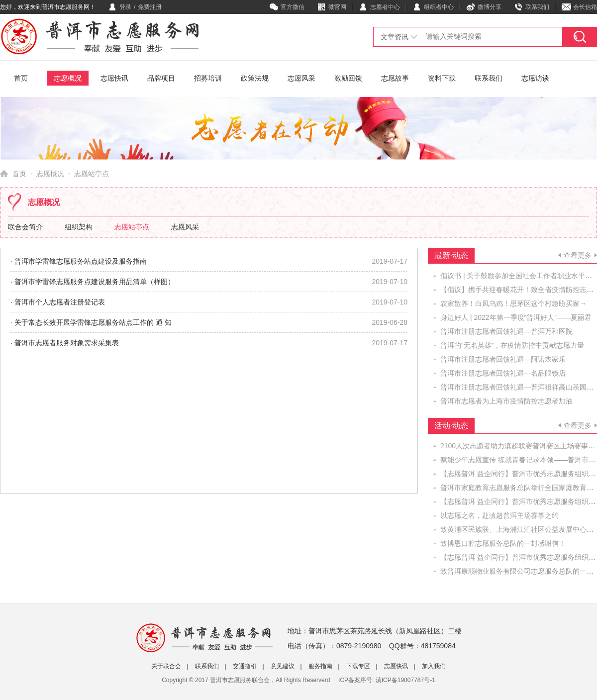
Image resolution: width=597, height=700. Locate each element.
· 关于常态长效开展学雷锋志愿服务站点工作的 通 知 (91, 322)
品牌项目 (161, 78)
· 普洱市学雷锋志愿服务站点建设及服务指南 (79, 261)
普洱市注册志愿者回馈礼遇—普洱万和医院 (506, 331)
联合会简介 (25, 227)
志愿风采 (301, 78)
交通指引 (245, 666)
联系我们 (537, 7)
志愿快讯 (114, 78)
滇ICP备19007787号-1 (405, 680)
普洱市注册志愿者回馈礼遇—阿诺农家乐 (503, 359)
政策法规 (255, 78)
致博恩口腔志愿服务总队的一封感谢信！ (503, 543)
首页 (21, 78)
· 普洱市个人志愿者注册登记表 (58, 302)
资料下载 (442, 78)
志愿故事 (395, 78)
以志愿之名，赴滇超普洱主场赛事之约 (499, 515)
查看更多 (578, 255)
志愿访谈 (535, 78)
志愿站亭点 (132, 227)
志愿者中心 (385, 7)
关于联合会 (166, 666)
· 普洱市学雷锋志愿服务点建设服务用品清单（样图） (93, 282)
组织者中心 (439, 7)
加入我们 (434, 666)
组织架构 (79, 227)
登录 (125, 7)
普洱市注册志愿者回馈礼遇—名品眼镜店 (503, 373)
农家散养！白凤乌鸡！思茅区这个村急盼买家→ (513, 303)
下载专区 (358, 666)
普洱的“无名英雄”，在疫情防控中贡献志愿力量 (512, 345)
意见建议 (283, 666)
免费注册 (150, 7)
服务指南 (320, 666)
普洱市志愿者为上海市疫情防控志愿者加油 (506, 401)
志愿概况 (68, 78)
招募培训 (208, 78)
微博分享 (490, 7)
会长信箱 (585, 7)
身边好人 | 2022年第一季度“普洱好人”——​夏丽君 (516, 317)
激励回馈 (348, 78)
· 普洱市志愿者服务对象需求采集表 (65, 343)
